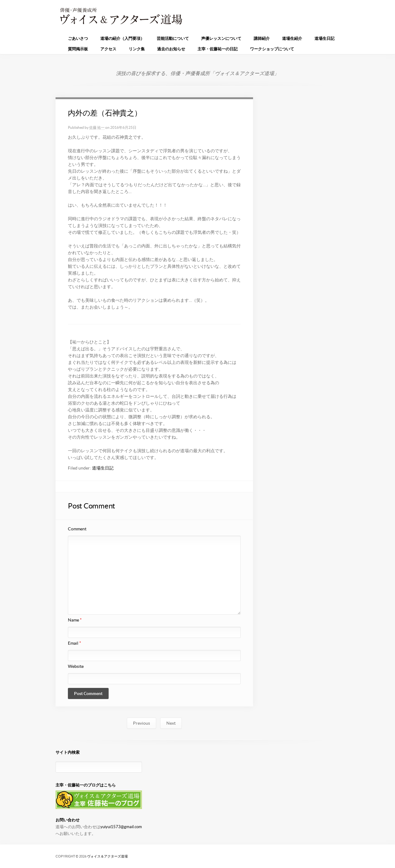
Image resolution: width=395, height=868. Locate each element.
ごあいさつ (78, 38)
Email (75, 643)
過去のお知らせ (171, 49)
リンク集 (137, 49)
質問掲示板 (78, 49)
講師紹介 (262, 38)
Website (76, 666)
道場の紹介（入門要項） (122, 38)
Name (75, 620)
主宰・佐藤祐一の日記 (218, 49)
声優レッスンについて (221, 38)
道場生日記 (324, 38)
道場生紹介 (292, 38)
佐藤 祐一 (97, 127)
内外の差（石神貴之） (105, 113)
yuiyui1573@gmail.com (121, 827)
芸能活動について (173, 38)
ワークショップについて (272, 49)
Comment (77, 529)
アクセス (108, 49)
